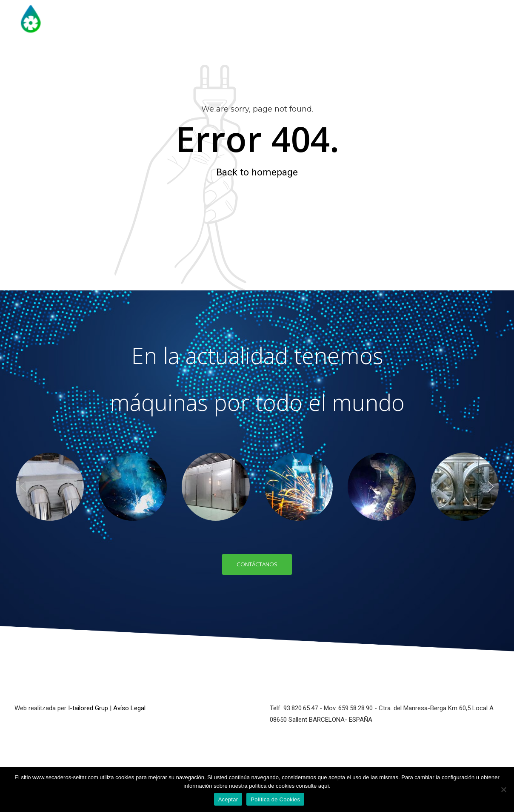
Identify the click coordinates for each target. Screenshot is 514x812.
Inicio (165, 57)
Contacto (484, 57)
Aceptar (228, 799)
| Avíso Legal (128, 709)
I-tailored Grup (88, 709)
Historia (207, 57)
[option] (50, 487)
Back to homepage (257, 172)
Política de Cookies (275, 799)
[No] (503, 789)
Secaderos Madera (271, 57)
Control (436, 57)
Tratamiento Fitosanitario (362, 57)
